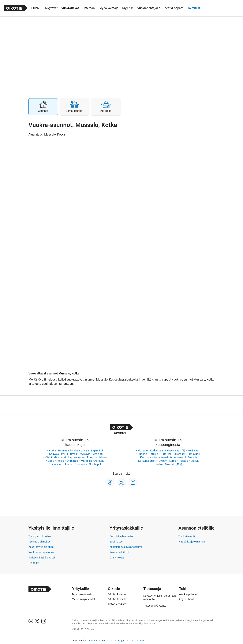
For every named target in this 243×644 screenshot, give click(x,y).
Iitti (63, 454)
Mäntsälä (86, 461)
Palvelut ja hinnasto (121, 536)
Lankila (195, 461)
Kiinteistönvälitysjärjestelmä (126, 547)
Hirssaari (179, 454)
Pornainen (81, 464)
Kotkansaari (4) (147, 461)
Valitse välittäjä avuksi (42, 558)
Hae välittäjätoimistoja (192, 542)
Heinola (102, 457)
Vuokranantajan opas (41, 552)
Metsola (193, 457)
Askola (69, 464)
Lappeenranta (76, 457)
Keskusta (146, 457)
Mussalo (143, 450)
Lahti (63, 457)
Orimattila (73, 461)
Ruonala (143, 454)
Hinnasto (34, 563)
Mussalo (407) (174, 464)
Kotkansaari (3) (163, 457)
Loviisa (85, 450)
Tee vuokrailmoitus (39, 542)
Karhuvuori (193, 454)
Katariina (166, 454)
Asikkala (99, 461)
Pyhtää (74, 450)
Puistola (184, 461)
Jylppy (163, 461)
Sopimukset (116, 542)
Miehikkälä (51, 457)
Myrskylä (85, 454)
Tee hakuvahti (187, 536)
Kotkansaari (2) (176, 450)
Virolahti (98, 454)
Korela (173, 461)
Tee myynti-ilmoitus (40, 536)
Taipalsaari (56, 464)
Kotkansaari (157, 450)
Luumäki (72, 454)
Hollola (60, 461)
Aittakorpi (180, 457)
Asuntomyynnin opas (41, 547)
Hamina (63, 450)
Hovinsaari (194, 450)
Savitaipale (96, 464)
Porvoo (91, 457)
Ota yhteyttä (117, 558)
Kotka (52, 450)
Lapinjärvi (97, 450)
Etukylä (154, 454)
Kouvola (54, 454)
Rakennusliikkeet (119, 552)
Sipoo (51, 461)
